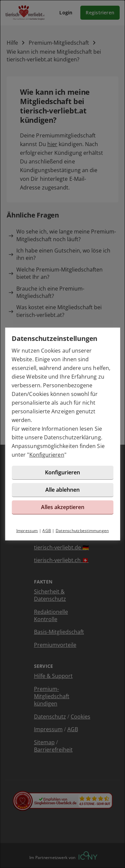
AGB (47, 531)
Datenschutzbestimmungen (82, 531)
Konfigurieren (47, 455)
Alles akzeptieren (63, 507)
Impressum (27, 531)
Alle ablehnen (62, 490)
